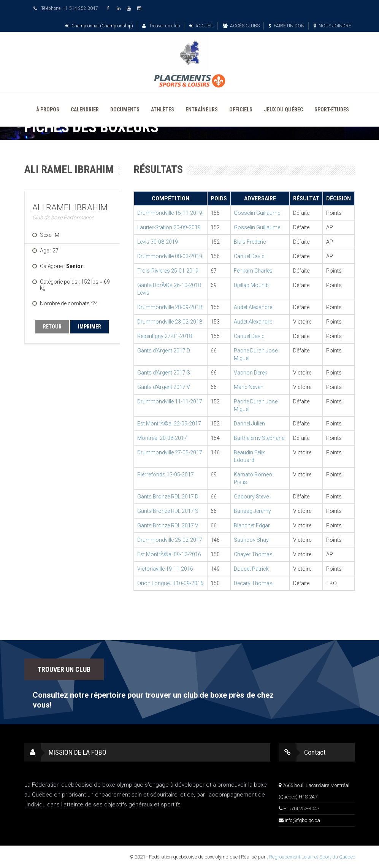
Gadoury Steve (251, 497)
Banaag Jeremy (252, 511)
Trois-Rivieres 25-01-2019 (168, 271)
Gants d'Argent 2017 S (164, 373)
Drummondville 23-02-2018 (170, 322)
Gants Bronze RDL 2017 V (168, 525)
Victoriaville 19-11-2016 (165, 569)
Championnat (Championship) (99, 26)
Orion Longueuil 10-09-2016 (170, 583)
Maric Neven (249, 387)
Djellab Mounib (251, 285)
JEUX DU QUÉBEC (283, 109)
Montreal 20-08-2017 (162, 438)
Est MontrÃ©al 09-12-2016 (169, 554)
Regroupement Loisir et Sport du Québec (312, 857)
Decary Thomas (253, 583)
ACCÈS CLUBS (241, 26)
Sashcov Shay (251, 540)
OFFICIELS (241, 109)
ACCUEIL (201, 26)
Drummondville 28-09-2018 (170, 307)
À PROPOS (48, 109)
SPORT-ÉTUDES (332, 109)
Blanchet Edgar (252, 525)
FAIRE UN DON (287, 26)
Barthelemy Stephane (259, 438)
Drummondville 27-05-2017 (170, 452)
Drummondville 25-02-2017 (170, 540)
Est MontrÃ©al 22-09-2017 (169, 424)
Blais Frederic (250, 242)
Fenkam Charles (253, 271)
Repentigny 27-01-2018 (165, 336)
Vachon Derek (251, 373)
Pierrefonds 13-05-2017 (166, 474)
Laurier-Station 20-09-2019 (169, 227)
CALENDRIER (85, 109)
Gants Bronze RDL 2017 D (168, 497)
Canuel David (249, 256)
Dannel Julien (249, 424)
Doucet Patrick (251, 569)
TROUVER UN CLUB (64, 669)
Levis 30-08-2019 (158, 242)
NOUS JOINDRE (332, 26)
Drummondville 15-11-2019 (170, 213)
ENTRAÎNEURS (202, 109)
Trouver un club (161, 26)
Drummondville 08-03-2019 (170, 256)
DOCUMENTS (125, 109)
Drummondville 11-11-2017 (170, 401)
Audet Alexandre (253, 307)
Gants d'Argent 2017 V (164, 387)
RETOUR (52, 327)
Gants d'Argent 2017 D (164, 351)
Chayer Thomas (253, 554)
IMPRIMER (90, 327)
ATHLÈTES (163, 109)
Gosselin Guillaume (257, 213)
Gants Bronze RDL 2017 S (168, 511)
